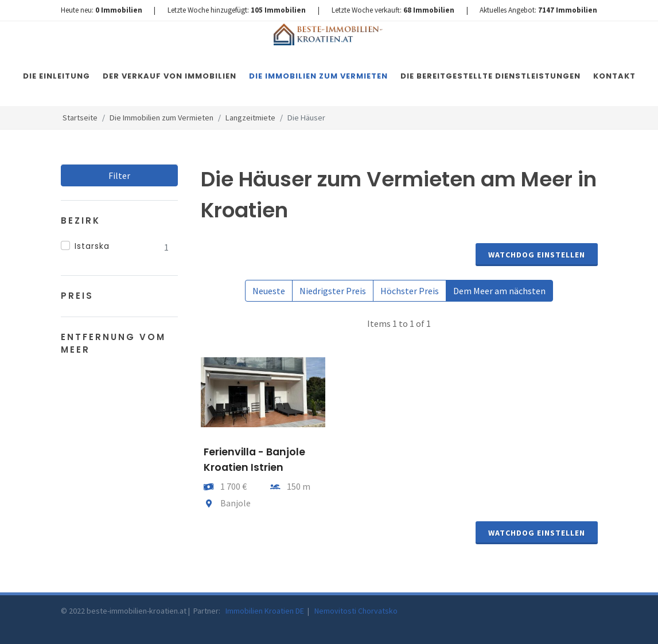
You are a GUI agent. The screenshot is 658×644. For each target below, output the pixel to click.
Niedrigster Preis (333, 291)
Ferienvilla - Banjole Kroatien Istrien (254, 459)
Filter (119, 175)
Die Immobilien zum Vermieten (161, 118)
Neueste (269, 291)
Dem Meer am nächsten (499, 291)
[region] (119, 247)
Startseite (80, 118)
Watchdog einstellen (537, 255)
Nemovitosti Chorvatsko (356, 611)
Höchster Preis (410, 291)
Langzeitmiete (250, 118)
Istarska (92, 246)
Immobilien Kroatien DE (266, 611)
